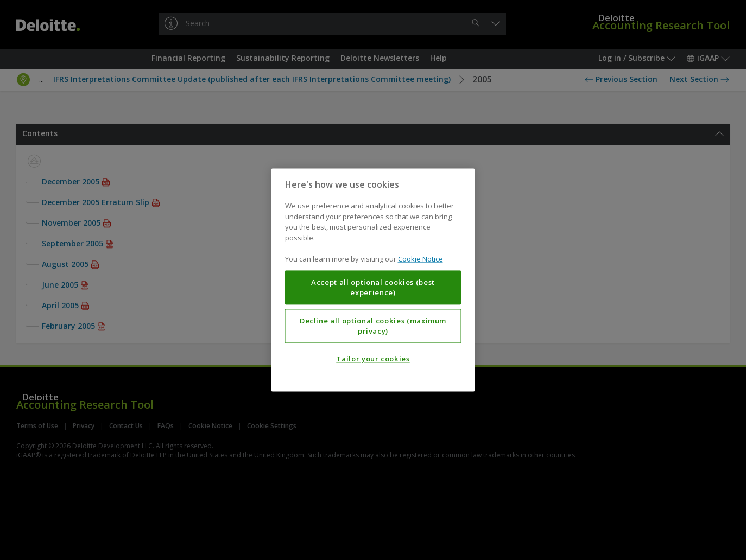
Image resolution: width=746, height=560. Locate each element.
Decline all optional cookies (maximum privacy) (373, 326)
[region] (373, 280)
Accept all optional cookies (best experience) (373, 288)
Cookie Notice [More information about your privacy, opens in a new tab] (421, 259)
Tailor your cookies (373, 359)
